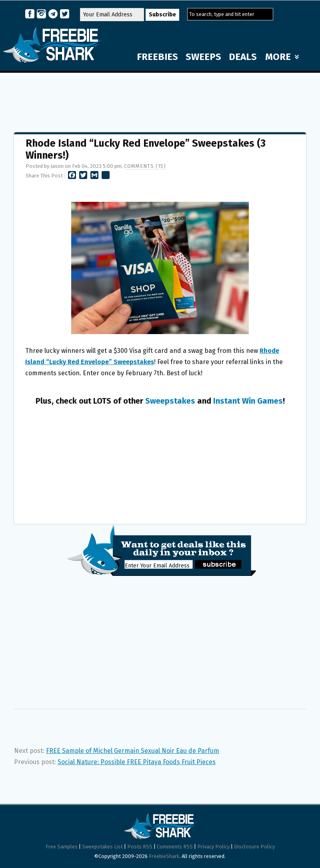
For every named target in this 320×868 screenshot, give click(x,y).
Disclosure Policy (254, 847)
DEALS (243, 57)
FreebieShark (164, 856)
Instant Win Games (248, 401)
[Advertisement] (160, 99)
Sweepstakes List (102, 847)
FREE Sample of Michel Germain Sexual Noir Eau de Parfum (133, 751)
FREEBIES (157, 57)
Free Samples (62, 847)
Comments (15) (145, 166)
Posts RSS (140, 847)
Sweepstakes (170, 401)
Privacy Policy (213, 847)
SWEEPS (203, 57)
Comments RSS (175, 847)
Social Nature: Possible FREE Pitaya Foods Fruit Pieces (137, 762)
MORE (282, 57)
